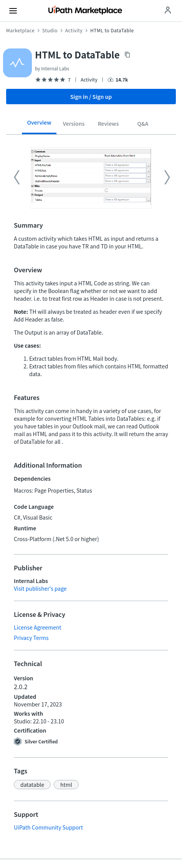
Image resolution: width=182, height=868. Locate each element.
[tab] (39, 125)
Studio (50, 30)
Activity (74, 30)
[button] (32, 785)
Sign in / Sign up (91, 97)
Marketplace (20, 30)
